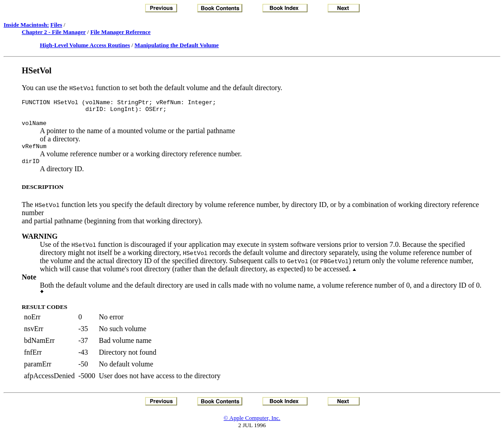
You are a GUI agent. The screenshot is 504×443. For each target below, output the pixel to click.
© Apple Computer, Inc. (252, 425)
